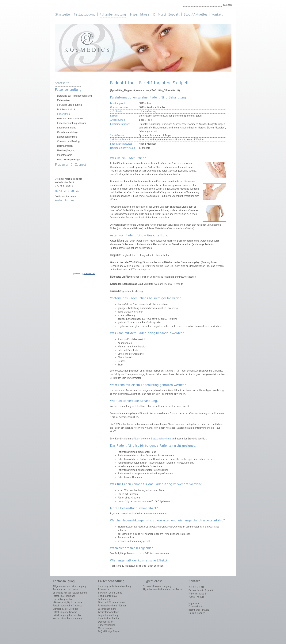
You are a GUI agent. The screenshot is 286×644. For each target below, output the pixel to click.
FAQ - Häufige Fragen (69, 159)
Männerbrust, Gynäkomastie (68, 602)
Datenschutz (195, 607)
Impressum (194, 603)
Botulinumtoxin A (66, 109)
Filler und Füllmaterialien (71, 118)
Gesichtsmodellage (68, 132)
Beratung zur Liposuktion (66, 589)
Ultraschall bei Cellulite (65, 609)
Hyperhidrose (140, 14)
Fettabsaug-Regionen (64, 596)
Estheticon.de (89, 274)
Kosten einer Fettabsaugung (68, 618)
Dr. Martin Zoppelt (166, 14)
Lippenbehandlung (67, 137)
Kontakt (217, 14)
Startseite (63, 14)
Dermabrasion (65, 146)
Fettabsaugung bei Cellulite (67, 606)
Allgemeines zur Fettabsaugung (70, 586)
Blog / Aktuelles (195, 14)
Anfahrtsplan (64, 200)
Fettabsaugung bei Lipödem (68, 615)
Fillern (137, 439)
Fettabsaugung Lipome (65, 612)
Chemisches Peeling (69, 141)
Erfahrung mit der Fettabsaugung (70, 593)
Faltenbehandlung (113, 14)
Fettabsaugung (85, 14)
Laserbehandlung (67, 128)
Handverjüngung (66, 150)
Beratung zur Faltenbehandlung (74, 96)
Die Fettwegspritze (63, 599)
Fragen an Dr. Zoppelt (71, 164)
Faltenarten (63, 100)
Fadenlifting (64, 114)
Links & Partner (197, 613)
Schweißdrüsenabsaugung (157, 586)
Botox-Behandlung (161, 439)
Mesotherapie (65, 155)
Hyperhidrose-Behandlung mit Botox (163, 589)
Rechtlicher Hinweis (199, 610)
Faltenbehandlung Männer (72, 123)
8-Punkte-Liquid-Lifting (70, 105)
